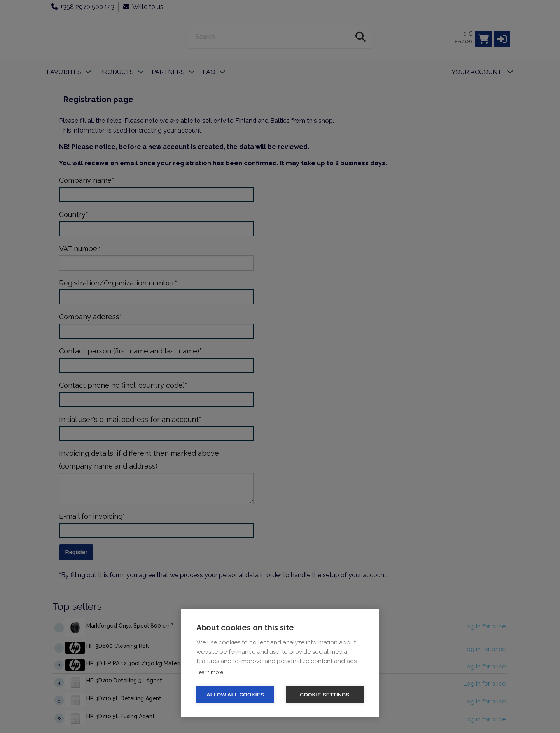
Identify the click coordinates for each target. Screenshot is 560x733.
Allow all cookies (235, 695)
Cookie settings (325, 695)
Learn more (210, 672)
